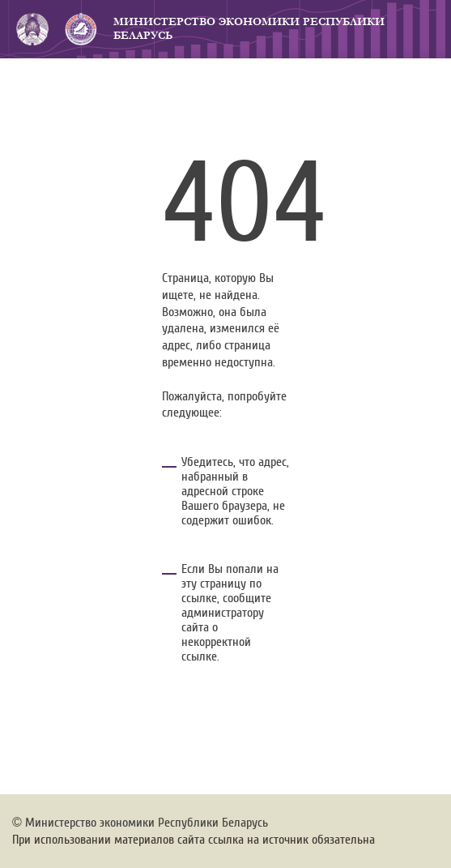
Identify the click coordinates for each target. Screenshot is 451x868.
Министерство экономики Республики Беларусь (249, 29)
